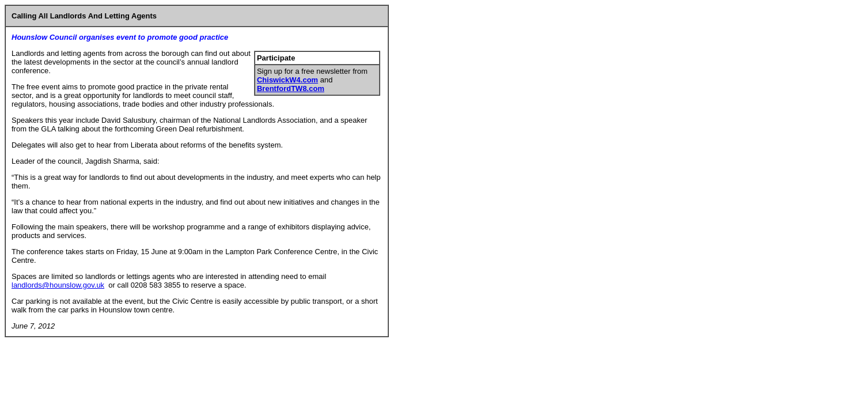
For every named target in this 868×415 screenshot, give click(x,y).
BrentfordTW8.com (291, 88)
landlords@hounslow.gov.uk (58, 285)
